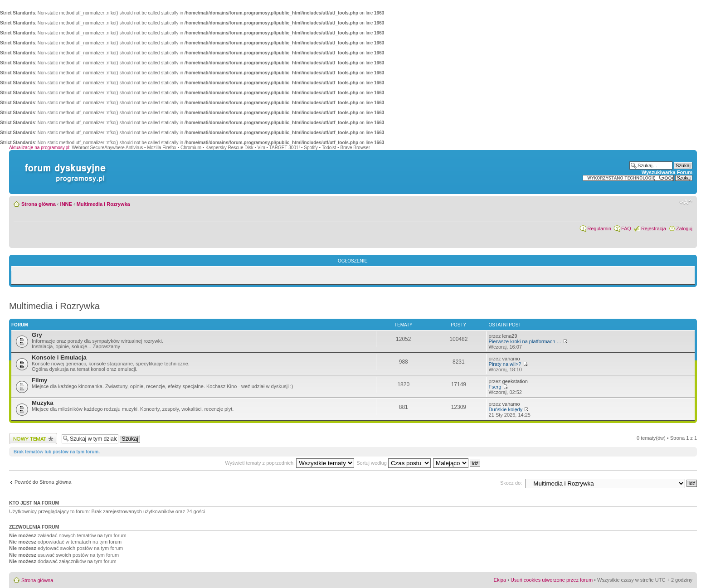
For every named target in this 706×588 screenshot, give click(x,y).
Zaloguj (684, 228)
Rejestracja (654, 228)
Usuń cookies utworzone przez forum (552, 580)
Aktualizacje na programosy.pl (39, 148)
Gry (37, 335)
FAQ (626, 228)
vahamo (511, 359)
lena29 (510, 336)
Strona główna (39, 204)
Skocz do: (511, 483)
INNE (66, 204)
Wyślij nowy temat (33, 439)
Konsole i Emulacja (59, 357)
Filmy (39, 380)
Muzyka (43, 403)
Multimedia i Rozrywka (103, 204)
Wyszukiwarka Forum (667, 172)
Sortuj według (394, 463)
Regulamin (599, 228)
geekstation (515, 381)
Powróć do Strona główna (43, 482)
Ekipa (500, 580)
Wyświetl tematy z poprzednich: (290, 463)
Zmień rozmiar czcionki (686, 202)
